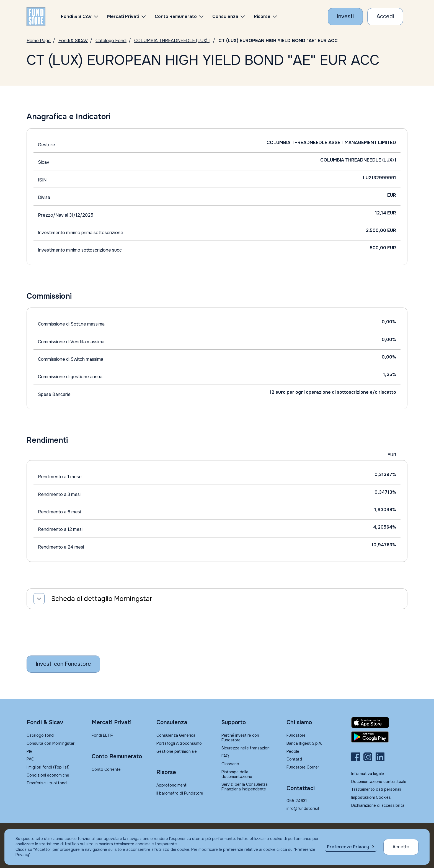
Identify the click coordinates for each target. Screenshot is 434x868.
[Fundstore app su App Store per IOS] (379, 723)
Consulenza (225, 16)
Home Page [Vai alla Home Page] (39, 41)
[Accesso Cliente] (385, 17)
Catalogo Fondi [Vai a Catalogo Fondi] (111, 41)
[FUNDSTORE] (36, 17)
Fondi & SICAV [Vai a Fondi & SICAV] (73, 41)
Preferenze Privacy (348, 847)
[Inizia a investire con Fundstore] (63, 664)
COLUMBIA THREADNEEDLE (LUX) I (172, 41)
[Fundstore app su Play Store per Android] (379, 737)
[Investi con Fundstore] (345, 17)
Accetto (401, 847)
